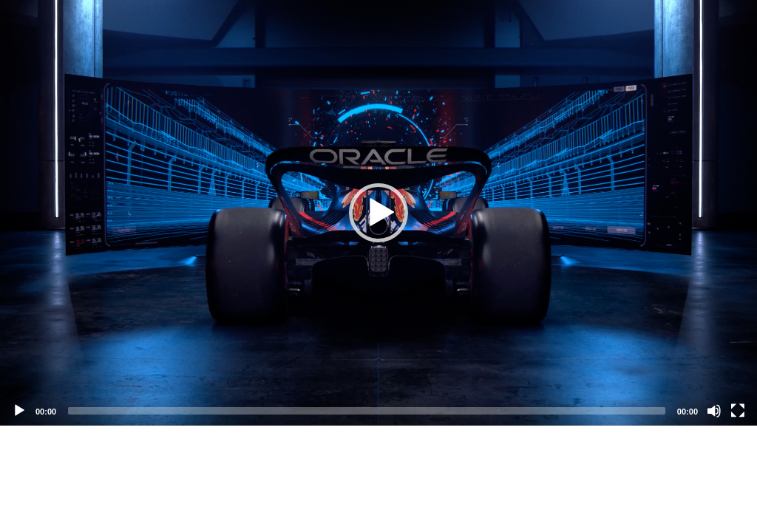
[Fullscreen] (738, 411)
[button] (378, 213)
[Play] (19, 411)
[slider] (367, 411)
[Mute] (714, 411)
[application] (378, 213)
